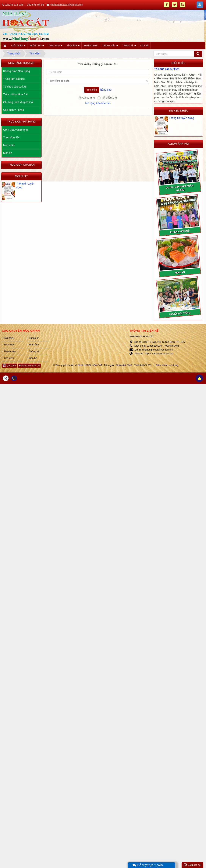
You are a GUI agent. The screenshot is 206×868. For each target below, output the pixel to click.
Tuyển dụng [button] (91, 46)
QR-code (9, 366)
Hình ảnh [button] (73, 47)
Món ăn (8, 153)
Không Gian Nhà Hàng (17, 71)
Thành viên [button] (110, 47)
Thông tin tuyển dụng (181, 118)
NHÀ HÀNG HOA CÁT (90, 365)
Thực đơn (9, 345)
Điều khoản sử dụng (167, 365)
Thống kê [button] (129, 47)
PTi (149, 365)
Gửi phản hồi (192, 865)
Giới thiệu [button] (18, 47)
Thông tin (34, 338)
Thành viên (10, 351)
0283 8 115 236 (14, 5)
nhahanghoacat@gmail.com (67, 5)
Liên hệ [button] (144, 46)
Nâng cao (106, 90)
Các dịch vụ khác (14, 110)
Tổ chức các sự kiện (167, 69)
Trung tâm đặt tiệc (14, 79)
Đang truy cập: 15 (29, 366)
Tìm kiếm (9, 358)
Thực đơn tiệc (11, 137)
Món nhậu (9, 145)
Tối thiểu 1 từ (107, 98)
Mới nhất (21, 176)
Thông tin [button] (37, 47)
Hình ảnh (34, 345)
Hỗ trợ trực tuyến (148, 865)
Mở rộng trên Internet (98, 103)
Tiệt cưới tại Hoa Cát (15, 94)
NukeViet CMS (124, 365)
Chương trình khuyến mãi (18, 102)
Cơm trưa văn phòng (15, 130)
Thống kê (34, 351)
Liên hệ (33, 358)
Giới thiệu (9, 338)
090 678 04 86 (35, 5)
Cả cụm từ (87, 98)
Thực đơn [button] (55, 47)
